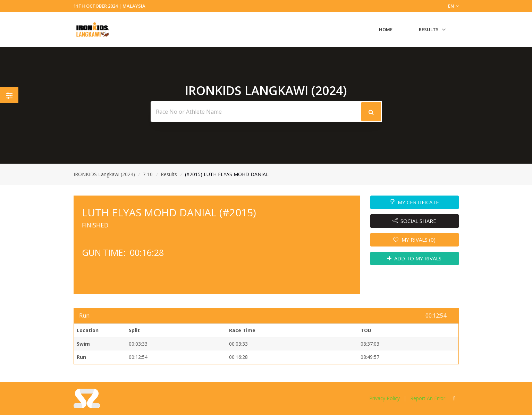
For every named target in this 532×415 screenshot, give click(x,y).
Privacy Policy (385, 398)
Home (386, 29)
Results (429, 29)
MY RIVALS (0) (414, 240)
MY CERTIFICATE (415, 202)
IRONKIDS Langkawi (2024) (104, 174)
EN (453, 6)
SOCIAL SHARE (415, 221)
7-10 (148, 174)
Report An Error (428, 398)
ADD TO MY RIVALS (415, 258)
